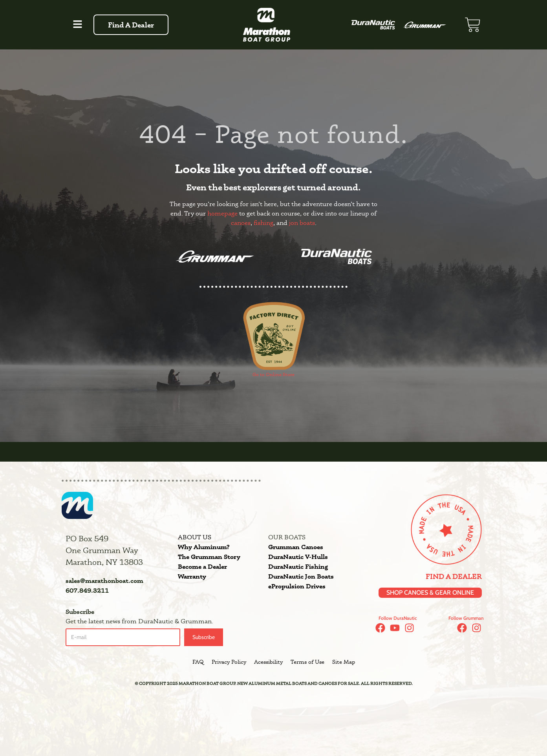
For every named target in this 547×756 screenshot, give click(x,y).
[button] (78, 25)
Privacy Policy (229, 662)
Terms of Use (307, 662)
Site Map (344, 662)
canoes (241, 223)
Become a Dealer (202, 566)
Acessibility (268, 662)
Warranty (192, 576)
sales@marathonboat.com (104, 581)
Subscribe (204, 637)
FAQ (198, 662)
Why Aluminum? (204, 547)
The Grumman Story (209, 557)
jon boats (302, 223)
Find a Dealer (454, 577)
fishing (263, 223)
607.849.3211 (87, 590)
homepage (222, 213)
